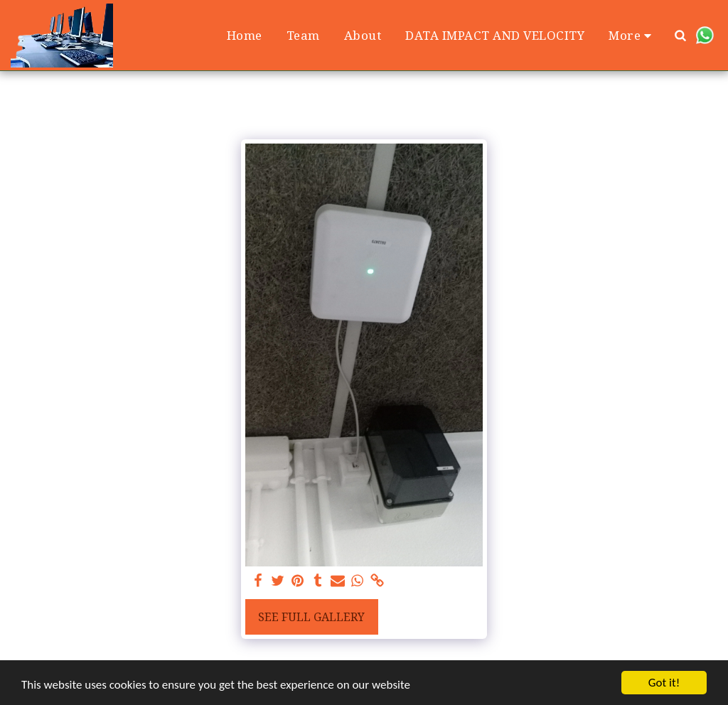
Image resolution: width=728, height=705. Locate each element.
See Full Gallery (311, 617)
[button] (681, 35)
